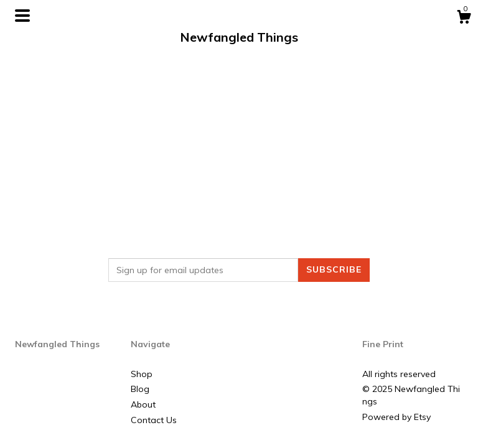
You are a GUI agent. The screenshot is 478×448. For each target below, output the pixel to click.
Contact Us (154, 420)
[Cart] (464, 19)
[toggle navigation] (22, 16)
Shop (142, 374)
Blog (140, 389)
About (143, 404)
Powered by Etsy (396, 417)
